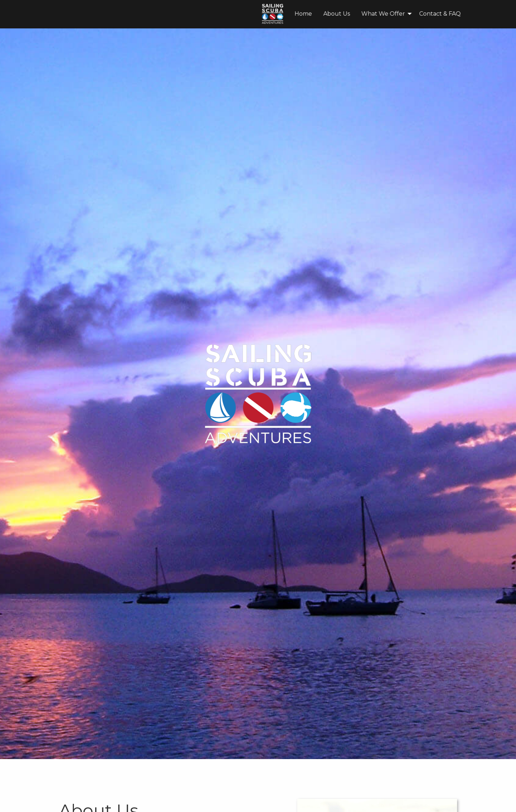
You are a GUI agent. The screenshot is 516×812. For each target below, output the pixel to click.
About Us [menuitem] (233, 14)
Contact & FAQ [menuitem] (337, 14)
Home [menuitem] (200, 14)
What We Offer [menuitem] (280, 14)
